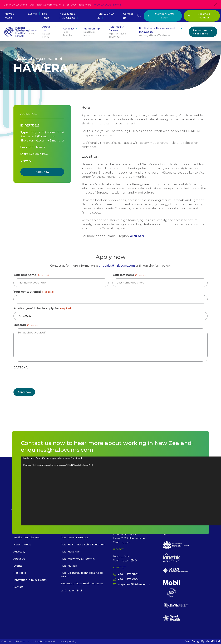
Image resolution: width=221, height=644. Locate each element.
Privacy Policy (68, 641)
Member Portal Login (161, 16)
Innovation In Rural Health (30, 580)
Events (32, 14)
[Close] (215, 5)
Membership (93, 32)
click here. (138, 236)
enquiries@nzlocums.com (117, 266)
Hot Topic (20, 573)
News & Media (22, 545)
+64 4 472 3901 (126, 574)
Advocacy (70, 32)
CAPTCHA (21, 367)
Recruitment (203, 32)
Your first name (31, 275)
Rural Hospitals (70, 552)
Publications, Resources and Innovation (161, 32)
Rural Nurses (69, 566)
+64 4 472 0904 (126, 579)
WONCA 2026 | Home (107, 5)
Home (33, 32)
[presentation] (40, 378)
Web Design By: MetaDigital (203, 641)
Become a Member (199, 16)
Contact (18, 587)
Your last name (130, 275)
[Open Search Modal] (139, 16)
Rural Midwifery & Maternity (78, 559)
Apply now (42, 172)
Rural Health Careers (121, 32)
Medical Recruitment (27, 537)
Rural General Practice (75, 537)
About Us (50, 32)
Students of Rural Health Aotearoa (82, 584)
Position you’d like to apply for (42, 308)
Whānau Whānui (71, 591)
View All (26, 161)
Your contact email (34, 292)
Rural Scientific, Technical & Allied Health (82, 575)
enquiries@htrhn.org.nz (132, 584)
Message (26, 325)
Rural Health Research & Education (83, 545)
